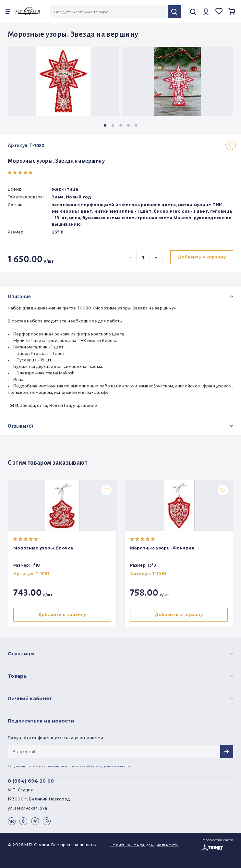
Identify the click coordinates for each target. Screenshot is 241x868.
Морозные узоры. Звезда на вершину (56, 161)
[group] (63, 82)
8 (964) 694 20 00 (31, 781)
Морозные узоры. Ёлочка (43, 548)
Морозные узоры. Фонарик (163, 548)
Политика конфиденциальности (144, 845)
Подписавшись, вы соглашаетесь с (69, 766)
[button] (105, 125)
